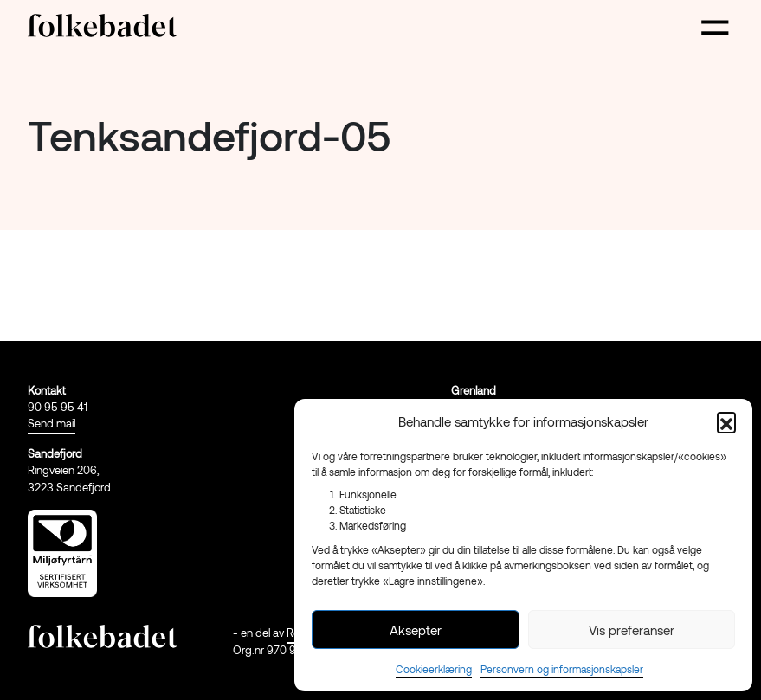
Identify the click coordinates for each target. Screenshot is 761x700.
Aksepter (416, 630)
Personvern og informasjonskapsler (562, 669)
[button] (726, 421)
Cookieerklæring (434, 669)
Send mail (52, 423)
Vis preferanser (632, 630)
